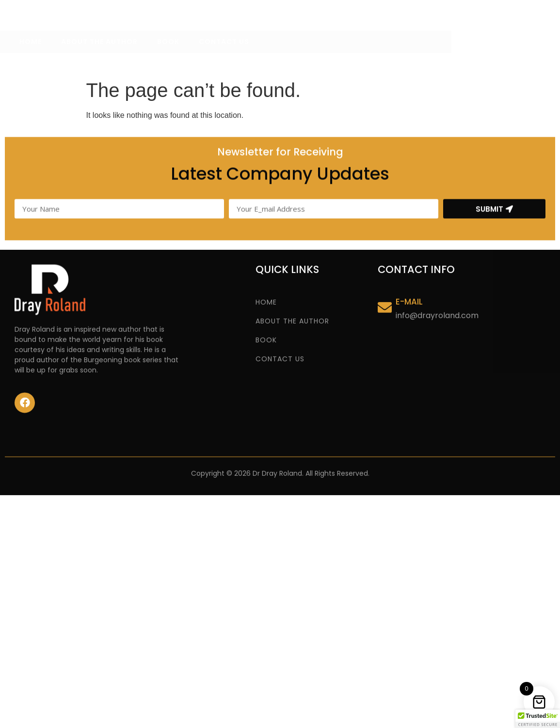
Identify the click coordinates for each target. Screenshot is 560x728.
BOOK (168, 61)
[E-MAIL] (385, 323)
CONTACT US (224, 61)
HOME (31, 61)
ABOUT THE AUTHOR (99, 61)
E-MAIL (409, 317)
